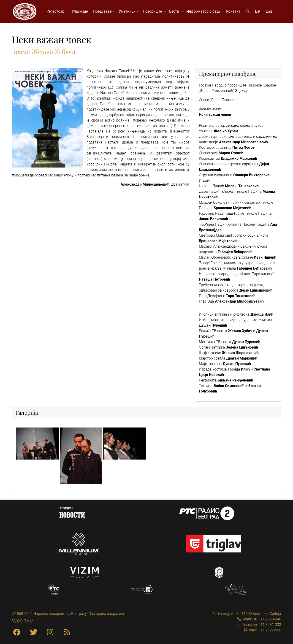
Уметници (128, 11)
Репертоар (56, 11)
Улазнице (80, 11)
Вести (175, 11)
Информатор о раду (203, 11)
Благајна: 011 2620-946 (261, 619)
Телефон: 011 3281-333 (261, 625)
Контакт (233, 11)
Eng (269, 11)
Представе (103, 11)
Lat (258, 11)
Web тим (23, 621)
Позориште (153, 11)
